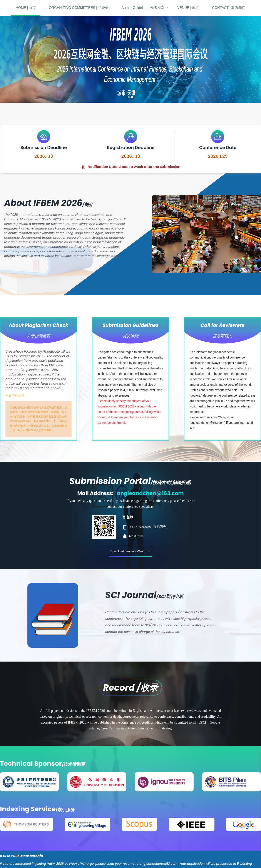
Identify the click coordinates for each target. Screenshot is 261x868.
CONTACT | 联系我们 (229, 8)
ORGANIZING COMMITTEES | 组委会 (79, 8)
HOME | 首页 (26, 8)
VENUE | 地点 (188, 8)
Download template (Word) (130, 551)
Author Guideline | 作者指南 (145, 8)
